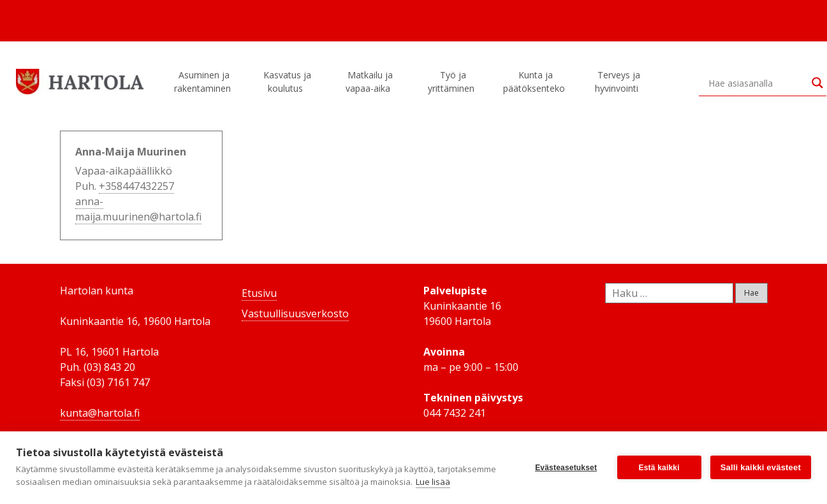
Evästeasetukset (566, 468)
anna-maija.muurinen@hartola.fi (138, 209)
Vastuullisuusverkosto (295, 313)
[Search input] (757, 83)
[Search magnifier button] (817, 83)
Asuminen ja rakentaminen (204, 82)
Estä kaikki (659, 468)
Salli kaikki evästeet (761, 467)
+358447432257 (136, 186)
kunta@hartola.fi (100, 413)
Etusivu (259, 293)
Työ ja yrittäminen (453, 82)
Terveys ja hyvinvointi (618, 82)
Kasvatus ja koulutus (287, 82)
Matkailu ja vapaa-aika (370, 82)
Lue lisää (433, 482)
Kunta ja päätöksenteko (536, 82)
